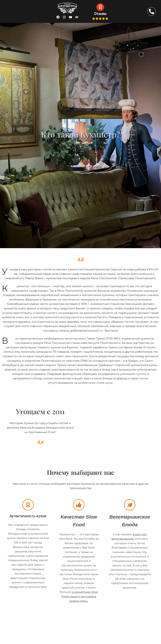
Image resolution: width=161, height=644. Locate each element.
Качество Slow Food (79, 517)
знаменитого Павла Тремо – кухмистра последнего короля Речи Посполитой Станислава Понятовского (80, 278)
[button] (8, 11)
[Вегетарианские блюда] (130, 505)
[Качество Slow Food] (79, 505)
